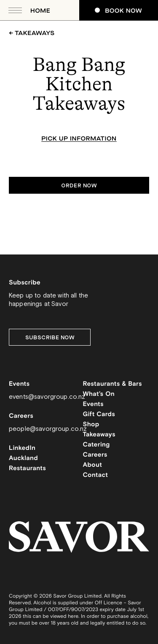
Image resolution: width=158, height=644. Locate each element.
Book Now (118, 11)
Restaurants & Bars (112, 384)
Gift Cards (99, 415)
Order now (79, 186)
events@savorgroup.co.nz (47, 397)
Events (94, 405)
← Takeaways (32, 33)
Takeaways (99, 435)
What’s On (99, 394)
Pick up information (79, 139)
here (73, 617)
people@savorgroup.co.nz (48, 429)
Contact (96, 475)
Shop (91, 425)
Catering (96, 445)
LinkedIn (22, 448)
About (93, 465)
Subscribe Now (50, 338)
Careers (95, 455)
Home (40, 11)
